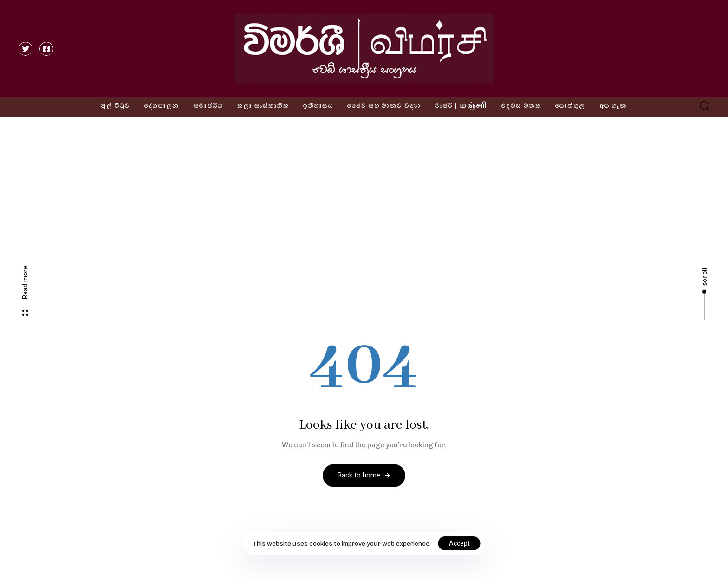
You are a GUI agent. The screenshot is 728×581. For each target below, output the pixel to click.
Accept (459, 543)
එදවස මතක (521, 106)
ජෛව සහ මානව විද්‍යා (384, 106)
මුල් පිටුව (115, 106)
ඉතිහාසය (318, 106)
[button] (702, 106)
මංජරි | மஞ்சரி (461, 106)
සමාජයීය (208, 106)
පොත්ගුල (570, 106)
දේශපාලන (162, 106)
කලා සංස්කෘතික (263, 106)
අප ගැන (613, 106)
